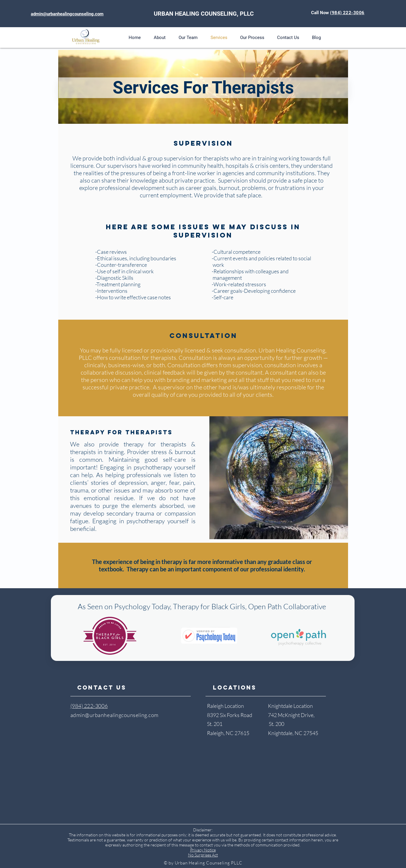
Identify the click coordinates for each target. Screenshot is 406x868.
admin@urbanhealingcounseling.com (114, 715)
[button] (160, 38)
